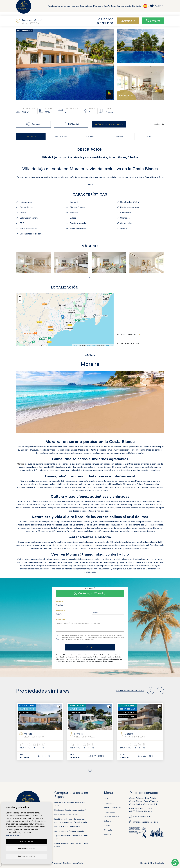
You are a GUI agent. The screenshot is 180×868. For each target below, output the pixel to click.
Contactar (137, 8)
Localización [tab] (120, 136)
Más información (14, 836)
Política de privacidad (75, 637)
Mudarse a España (102, 8)
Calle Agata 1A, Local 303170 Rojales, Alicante (141, 810)
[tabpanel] (40, 732)
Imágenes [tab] (90, 136)
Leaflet (75, 345)
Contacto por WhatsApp (90, 593)
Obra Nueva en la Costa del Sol (67, 827)
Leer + (90, 184)
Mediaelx (160, 863)
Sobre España (117, 8)
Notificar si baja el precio (109, 124)
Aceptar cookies (26, 842)
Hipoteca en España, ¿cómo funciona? (70, 810)
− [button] (20, 301)
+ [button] (20, 297)
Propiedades (54, 8)
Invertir (128, 8)
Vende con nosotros (70, 8)
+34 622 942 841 (142, 817)
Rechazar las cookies (26, 856)
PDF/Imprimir (71, 124)
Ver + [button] (90, 277)
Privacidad (57, 863)
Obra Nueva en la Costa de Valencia (69, 831)
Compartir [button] (33, 124)
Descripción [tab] (31, 136)
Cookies (67, 863)
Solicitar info (128, 21)
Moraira (21, 464)
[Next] (160, 691)
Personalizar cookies (27, 849)
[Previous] (150, 691)
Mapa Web (78, 863)
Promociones (86, 8)
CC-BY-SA (109, 345)
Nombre (60, 602)
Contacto (153, 21)
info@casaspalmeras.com (146, 822)
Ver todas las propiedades (130, 691)
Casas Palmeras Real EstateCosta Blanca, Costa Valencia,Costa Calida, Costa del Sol (144, 801)
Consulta (61, 620)
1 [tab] (90, 770)
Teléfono (60, 611)
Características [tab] (60, 136)
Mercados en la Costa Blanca (66, 815)
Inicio (106, 798)
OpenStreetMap (92, 345)
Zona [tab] (149, 136)
